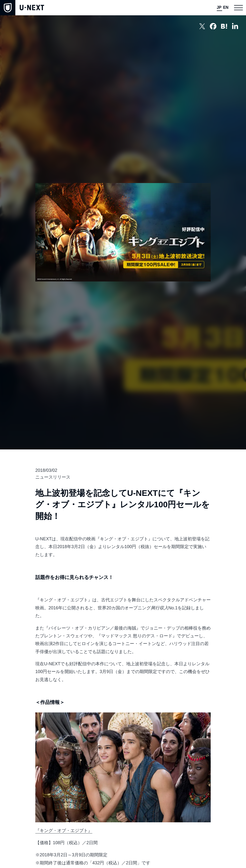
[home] (22, 8)
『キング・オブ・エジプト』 (64, 831)
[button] (238, 8)
